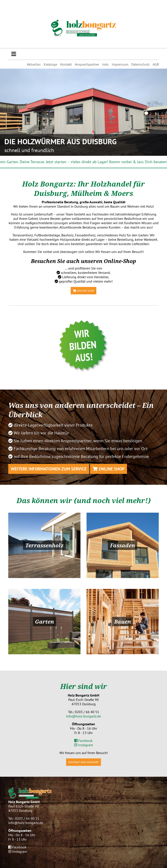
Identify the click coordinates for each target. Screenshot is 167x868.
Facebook (83, 741)
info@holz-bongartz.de (83, 716)
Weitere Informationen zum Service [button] (49, 469)
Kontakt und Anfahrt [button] (83, 762)
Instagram (84, 745)
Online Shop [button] (83, 291)
